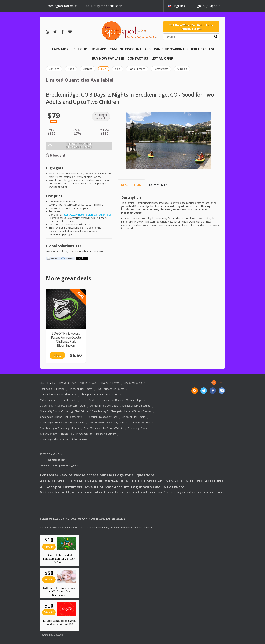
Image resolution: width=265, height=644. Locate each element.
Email (54, 258)
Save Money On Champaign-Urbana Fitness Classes (122, 411)
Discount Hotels (133, 383)
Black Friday (47, 406)
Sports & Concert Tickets (71, 406)
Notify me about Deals (107, 6)
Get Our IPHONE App (90, 49)
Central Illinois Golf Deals (104, 406)
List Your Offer (68, 383)
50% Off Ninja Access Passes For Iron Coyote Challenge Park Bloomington (66, 339)
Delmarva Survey (106, 434)
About (83, 383)
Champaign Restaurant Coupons (99, 395)
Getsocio (59, 635)
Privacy (104, 383)
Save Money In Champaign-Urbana (60, 428)
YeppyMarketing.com (66, 465)
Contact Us (138, 58)
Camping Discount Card (130, 49)
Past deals (46, 389)
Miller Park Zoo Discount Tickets (58, 400)
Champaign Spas (137, 428)
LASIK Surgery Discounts (136, 406)
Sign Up (215, 6)
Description (131, 185)
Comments (158, 185)
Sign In (200, 6)
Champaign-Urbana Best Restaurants (61, 417)
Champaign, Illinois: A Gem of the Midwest (64, 439)
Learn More (60, 49)
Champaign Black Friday (75, 411)
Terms (116, 383)
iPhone (60, 389)
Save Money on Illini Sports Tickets (104, 428)
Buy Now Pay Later (108, 58)
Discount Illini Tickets (81, 389)
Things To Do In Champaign (76, 434)
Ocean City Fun (89, 400)
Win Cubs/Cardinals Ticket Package (184, 49)
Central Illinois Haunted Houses (58, 395)
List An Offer (162, 58)
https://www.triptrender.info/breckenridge (87, 215)
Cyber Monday (48, 434)
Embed (69, 258)
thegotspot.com (57, 460)
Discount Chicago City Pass (102, 417)
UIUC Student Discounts (110, 389)
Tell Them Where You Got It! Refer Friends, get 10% (191, 27)
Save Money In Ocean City (103, 423)
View (57, 355)
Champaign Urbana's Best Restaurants (62, 423)
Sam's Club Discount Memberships (122, 400)
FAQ (93, 383)
